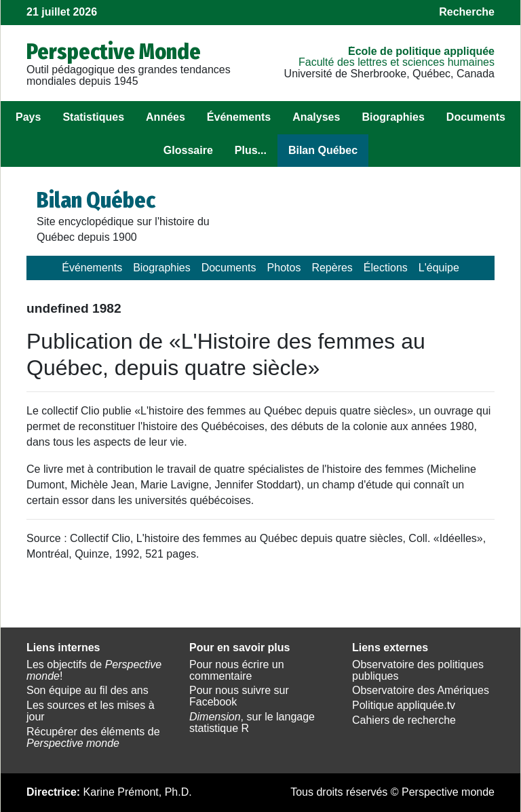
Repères (332, 268)
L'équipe (439, 268)
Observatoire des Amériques (421, 690)
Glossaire (188, 150)
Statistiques (93, 117)
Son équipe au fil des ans (88, 690)
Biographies (393, 117)
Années (166, 117)
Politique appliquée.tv (404, 705)
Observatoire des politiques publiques (418, 670)
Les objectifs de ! (94, 670)
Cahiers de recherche (404, 720)
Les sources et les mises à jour (91, 711)
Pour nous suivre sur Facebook (239, 696)
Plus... (251, 150)
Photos (284, 268)
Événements (239, 117)
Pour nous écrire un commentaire (237, 670)
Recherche (467, 12)
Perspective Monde (114, 52)
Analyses (316, 117)
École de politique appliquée (421, 51)
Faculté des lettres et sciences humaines (397, 62)
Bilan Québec (323, 150)
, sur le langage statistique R (252, 722)
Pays (28, 117)
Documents (476, 117)
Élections (386, 268)
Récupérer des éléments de (93, 737)
